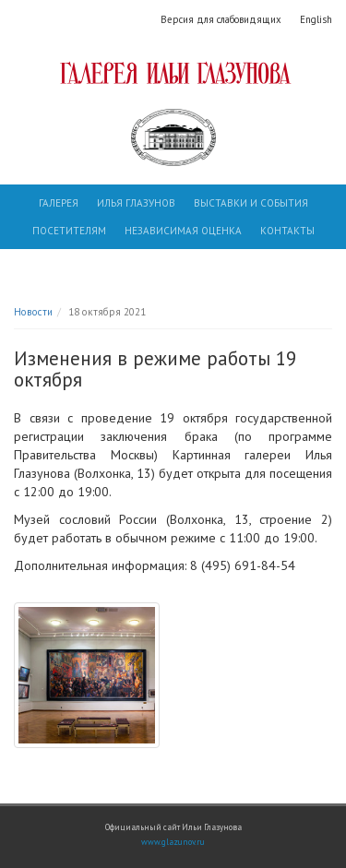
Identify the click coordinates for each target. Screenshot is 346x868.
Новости (33, 312)
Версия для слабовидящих (221, 19)
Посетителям (69, 231)
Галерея (59, 203)
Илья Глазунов (136, 203)
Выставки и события (251, 203)
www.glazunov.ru (173, 842)
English (316, 19)
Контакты (287, 231)
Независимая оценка (183, 231)
